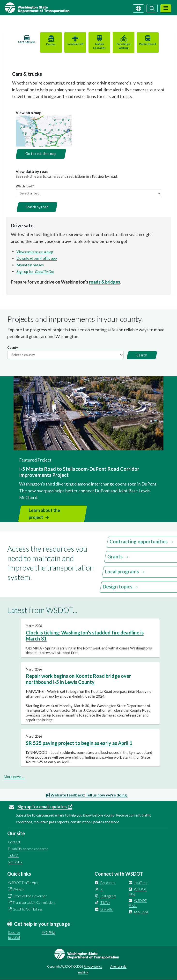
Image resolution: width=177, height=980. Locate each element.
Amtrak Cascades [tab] (99, 46)
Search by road (37, 207)
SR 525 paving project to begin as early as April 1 (79, 743)
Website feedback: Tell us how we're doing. (87, 795)
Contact (14, 842)
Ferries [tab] (52, 44)
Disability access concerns (28, 849)
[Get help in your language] (138, 8)
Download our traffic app (37, 258)
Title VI (13, 855)
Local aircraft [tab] (76, 44)
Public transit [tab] (147, 44)
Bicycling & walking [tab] (123, 46)
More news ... (14, 777)
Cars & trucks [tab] (28, 44)
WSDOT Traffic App (23, 883)
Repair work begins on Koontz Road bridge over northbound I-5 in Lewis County (78, 679)
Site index (15, 862)
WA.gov (18, 889)
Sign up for (35, 271)
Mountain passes (30, 265)
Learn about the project (44, 514)
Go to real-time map (41, 154)
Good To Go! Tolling (27, 909)
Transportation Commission (34, 902)
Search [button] (142, 355)
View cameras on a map (35, 252)
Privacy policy (93, 966)
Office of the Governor (30, 896)
